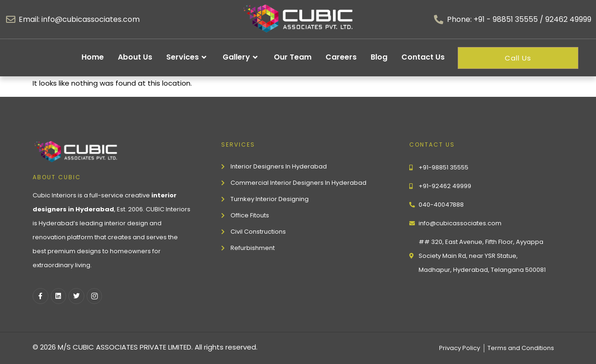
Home (93, 57)
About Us (135, 57)
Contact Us (423, 57)
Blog (379, 57)
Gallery (241, 57)
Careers (341, 57)
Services (187, 57)
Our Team (293, 57)
